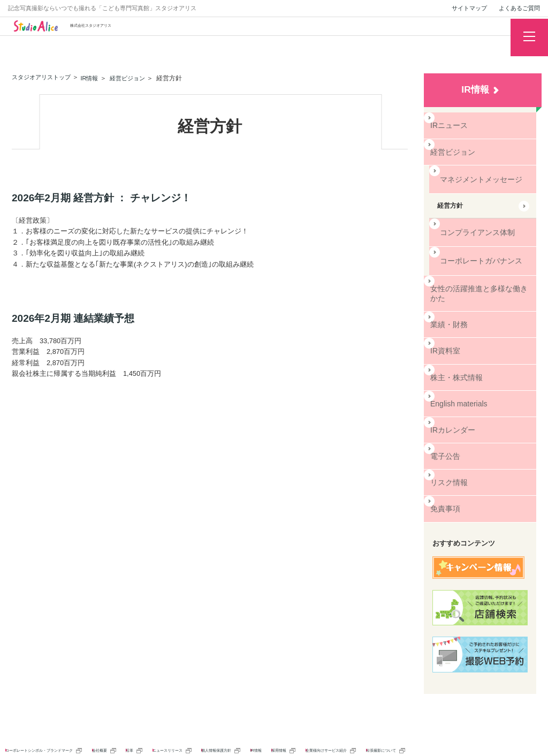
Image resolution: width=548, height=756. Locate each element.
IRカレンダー (451, 402)
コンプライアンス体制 (469, 222)
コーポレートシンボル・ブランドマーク (74, 715)
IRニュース (448, 124)
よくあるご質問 (519, 8)
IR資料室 (445, 328)
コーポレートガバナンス (473, 247)
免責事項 (445, 475)
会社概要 (178, 715)
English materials (457, 377)
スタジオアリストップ (44, 77)
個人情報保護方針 (370, 715)
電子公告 (445, 426)
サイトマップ (469, 8)
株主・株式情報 (454, 353)
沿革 (226, 715)
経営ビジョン (451, 149)
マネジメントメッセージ (473, 173)
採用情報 (476, 715)
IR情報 (475, 89)
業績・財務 (448, 304)
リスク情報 (448, 451)
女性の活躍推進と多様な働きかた (470, 275)
